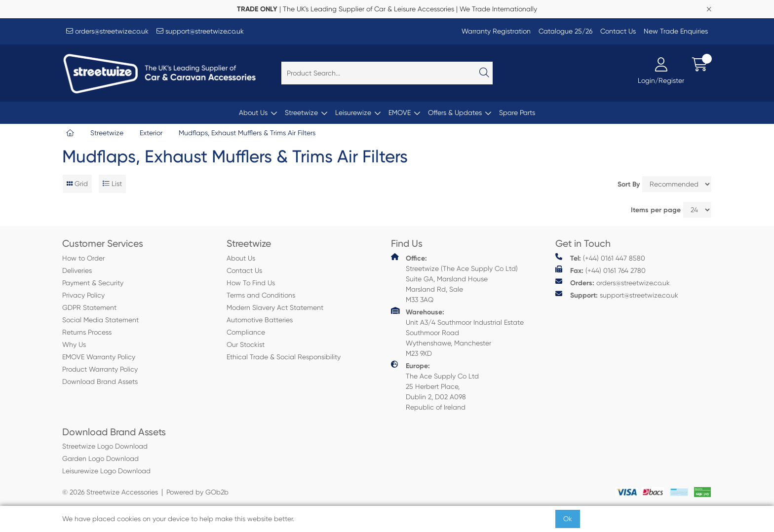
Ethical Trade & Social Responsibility (284, 357)
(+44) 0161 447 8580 (600, 258)
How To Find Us (251, 283)
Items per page (656, 210)
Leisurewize (353, 113)
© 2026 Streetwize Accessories (110, 492)
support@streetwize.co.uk (200, 31)
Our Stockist (246, 344)
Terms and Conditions (261, 295)
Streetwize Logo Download (105, 446)
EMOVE (400, 113)
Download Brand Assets (100, 381)
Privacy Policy (83, 295)
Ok (568, 519)
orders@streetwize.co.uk (107, 31)
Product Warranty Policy (100, 369)
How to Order (83, 258)
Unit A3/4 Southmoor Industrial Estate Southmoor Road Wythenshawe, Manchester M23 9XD (457, 332)
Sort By (629, 184)
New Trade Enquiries (676, 31)
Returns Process (87, 332)
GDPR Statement (89, 307)
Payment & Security (93, 283)
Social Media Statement (100, 320)
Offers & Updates (455, 113)
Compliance (246, 332)
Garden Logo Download (100, 458)
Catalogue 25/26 (565, 31)
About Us (253, 113)
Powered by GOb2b (197, 492)
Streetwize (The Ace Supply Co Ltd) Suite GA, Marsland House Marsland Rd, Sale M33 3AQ (454, 278)
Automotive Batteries (260, 320)
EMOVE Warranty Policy (99, 357)
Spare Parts (517, 113)
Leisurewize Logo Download (106, 471)
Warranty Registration (496, 31)
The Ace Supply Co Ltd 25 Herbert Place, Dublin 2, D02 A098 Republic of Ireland (435, 386)
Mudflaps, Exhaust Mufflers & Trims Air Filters (247, 133)
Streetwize (301, 113)
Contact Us (618, 31)
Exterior (151, 133)
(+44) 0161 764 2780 (600, 270)
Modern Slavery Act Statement (275, 307)
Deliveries (77, 270)
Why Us (74, 344)
